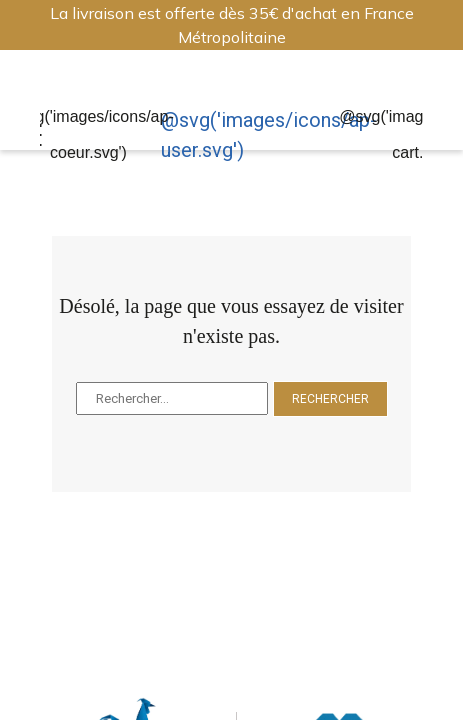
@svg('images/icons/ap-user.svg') (269, 135)
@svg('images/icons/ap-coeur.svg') (88, 135)
